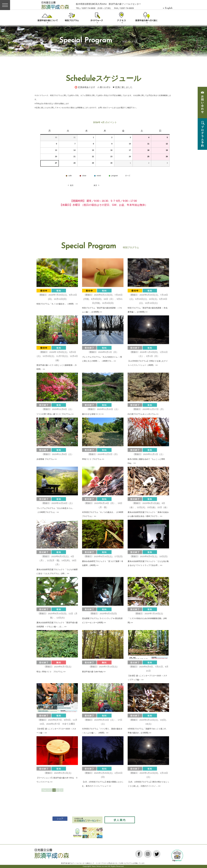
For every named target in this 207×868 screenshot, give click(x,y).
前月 (70, 185)
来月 (97, 185)
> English (168, 8)
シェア (58, 819)
